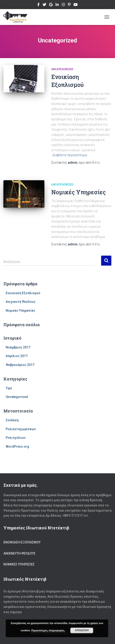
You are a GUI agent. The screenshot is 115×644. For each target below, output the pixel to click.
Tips (9, 388)
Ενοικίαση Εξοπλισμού (23, 293)
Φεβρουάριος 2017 (20, 365)
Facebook (38, 5)
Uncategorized (62, 69)
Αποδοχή (82, 630)
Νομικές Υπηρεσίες (78, 192)
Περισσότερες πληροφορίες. (48, 630)
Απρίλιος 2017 (17, 356)
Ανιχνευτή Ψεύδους (21, 302)
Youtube (76, 5)
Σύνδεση (12, 420)
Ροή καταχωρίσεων (21, 429)
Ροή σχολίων (16, 438)
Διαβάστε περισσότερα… (71, 155)
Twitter (44, 5)
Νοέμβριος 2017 (18, 347)
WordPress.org (17, 447)
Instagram (63, 5)
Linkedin (57, 5)
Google (51, 5)
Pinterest (69, 5)
